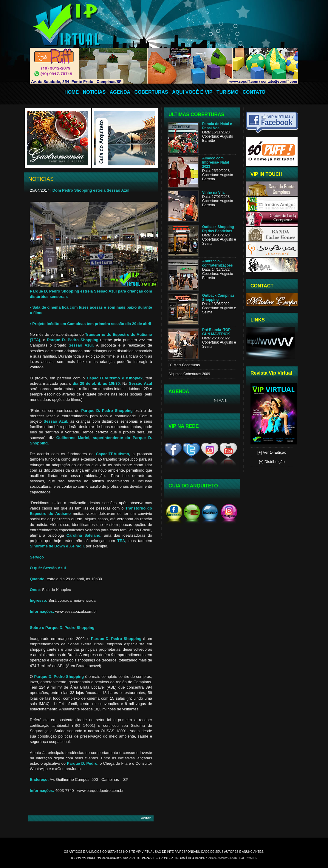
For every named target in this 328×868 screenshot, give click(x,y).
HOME (72, 92)
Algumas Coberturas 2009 (189, 374)
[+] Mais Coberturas (184, 365)
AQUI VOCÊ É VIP (192, 92)
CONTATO (254, 92)
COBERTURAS (151, 92)
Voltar (146, 818)
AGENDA (120, 92)
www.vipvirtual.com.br (238, 858)
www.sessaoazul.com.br (76, 611)
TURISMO (228, 92)
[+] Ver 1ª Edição (272, 452)
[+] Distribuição (272, 462)
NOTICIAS (94, 92)
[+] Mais (221, 401)
